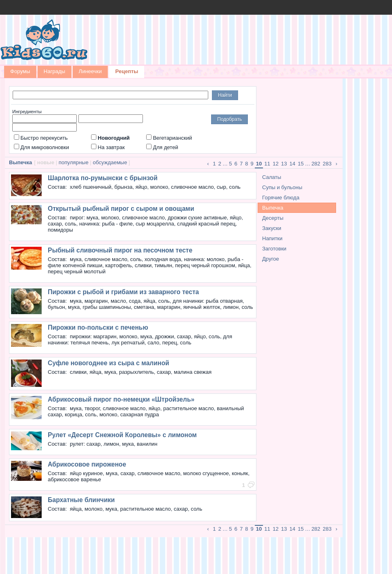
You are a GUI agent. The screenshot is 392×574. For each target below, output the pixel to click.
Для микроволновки (41, 147)
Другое (271, 259)
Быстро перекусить (41, 138)
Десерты (273, 218)
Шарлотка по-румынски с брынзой (103, 178)
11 (267, 164)
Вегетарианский (169, 138)
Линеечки (90, 71)
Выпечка (273, 208)
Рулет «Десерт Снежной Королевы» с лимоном (122, 435)
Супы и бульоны (282, 187)
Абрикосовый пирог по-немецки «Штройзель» (121, 399)
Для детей (162, 147)
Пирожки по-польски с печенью (98, 327)
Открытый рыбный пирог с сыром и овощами (121, 209)
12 (276, 164)
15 (301, 164)
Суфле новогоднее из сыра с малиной (108, 363)
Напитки (272, 238)
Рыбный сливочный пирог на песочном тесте (120, 250)
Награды (55, 71)
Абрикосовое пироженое (87, 464)
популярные (74, 162)
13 (284, 164)
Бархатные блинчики (81, 500)
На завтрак (108, 147)
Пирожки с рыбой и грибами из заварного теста (123, 292)
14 (292, 164)
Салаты (272, 177)
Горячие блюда (281, 198)
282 (316, 164)
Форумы (20, 71)
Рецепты (127, 71)
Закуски (272, 228)
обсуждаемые (110, 162)
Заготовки (274, 249)
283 (327, 164)
